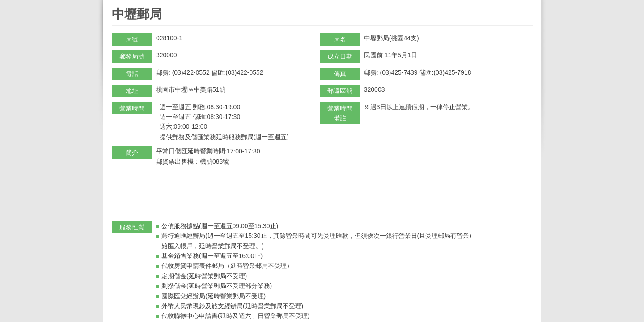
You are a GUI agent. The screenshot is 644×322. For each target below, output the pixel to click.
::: (115, 4)
